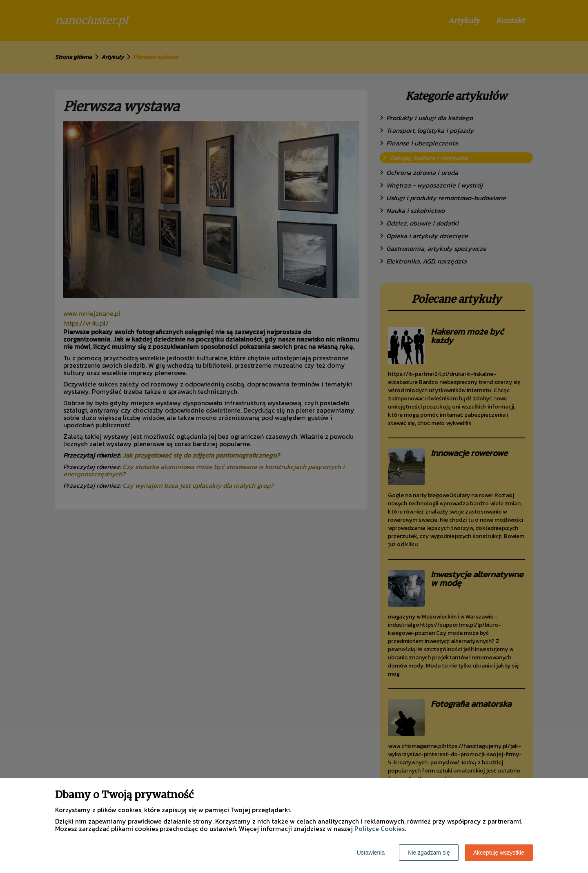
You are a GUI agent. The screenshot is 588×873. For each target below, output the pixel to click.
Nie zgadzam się (429, 853)
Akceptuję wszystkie (499, 853)
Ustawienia (371, 853)
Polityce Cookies (380, 828)
